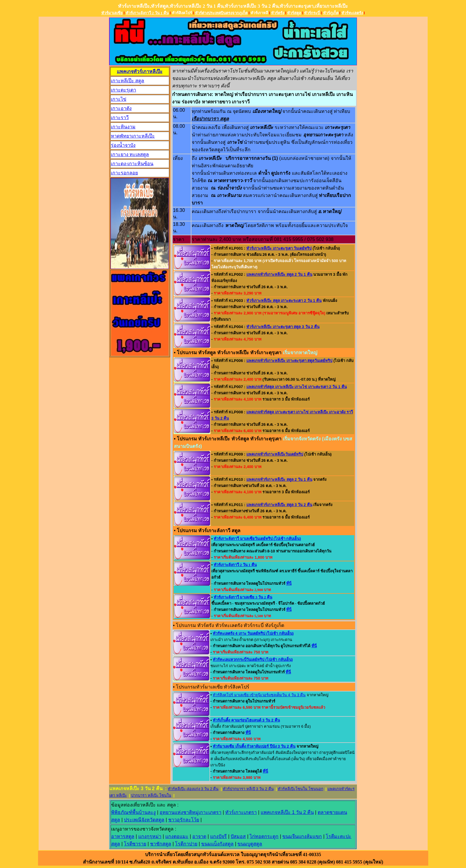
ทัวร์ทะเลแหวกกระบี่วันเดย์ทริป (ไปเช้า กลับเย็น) (253, 660)
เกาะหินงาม (123, 127)
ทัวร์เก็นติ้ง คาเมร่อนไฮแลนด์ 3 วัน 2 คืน (246, 720)
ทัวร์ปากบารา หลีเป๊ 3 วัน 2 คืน (248, 789)
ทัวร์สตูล (294, 13)
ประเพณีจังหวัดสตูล (144, 820)
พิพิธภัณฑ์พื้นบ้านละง (133, 812)
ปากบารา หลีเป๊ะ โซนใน (151, 795)
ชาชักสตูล (161, 844)
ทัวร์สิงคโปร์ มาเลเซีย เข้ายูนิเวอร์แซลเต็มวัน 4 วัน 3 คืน (259, 695)
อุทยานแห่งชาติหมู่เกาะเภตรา (191, 812)
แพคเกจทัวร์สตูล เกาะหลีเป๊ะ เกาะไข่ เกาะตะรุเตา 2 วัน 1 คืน (297, 387)
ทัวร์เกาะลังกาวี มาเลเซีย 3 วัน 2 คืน (243, 597)
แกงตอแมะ (177, 836)
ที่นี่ (289, 583)
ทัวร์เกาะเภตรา (241, 812)
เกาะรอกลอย (124, 173)
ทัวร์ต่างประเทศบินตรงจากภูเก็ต (221, 13)
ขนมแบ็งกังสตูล (217, 844)
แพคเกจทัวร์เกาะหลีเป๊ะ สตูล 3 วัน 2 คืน (279, 505)
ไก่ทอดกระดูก (264, 836)
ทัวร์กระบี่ (312, 13)
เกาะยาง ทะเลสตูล (130, 154)
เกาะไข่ (119, 99)
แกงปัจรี (218, 836)
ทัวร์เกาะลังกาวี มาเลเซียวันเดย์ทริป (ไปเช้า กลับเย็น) (257, 539)
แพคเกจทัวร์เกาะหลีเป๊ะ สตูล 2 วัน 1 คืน (279, 274)
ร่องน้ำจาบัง (123, 145)
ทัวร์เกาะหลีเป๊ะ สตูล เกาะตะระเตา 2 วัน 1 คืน (284, 301)
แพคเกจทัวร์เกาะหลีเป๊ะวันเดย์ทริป (275, 454)
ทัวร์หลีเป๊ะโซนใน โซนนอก (301, 789)
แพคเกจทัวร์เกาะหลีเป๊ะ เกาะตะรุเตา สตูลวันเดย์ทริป (289, 361)
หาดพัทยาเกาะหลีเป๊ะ (133, 136)
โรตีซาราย (135, 844)
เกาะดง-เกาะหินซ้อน (132, 164)
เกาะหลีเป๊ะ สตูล (127, 81)
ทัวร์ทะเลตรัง (352, 13)
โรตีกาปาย (186, 844)
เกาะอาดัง (121, 108)
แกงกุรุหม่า (150, 836)
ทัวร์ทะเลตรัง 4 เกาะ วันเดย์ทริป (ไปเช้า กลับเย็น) (253, 633)
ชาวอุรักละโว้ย (184, 820)
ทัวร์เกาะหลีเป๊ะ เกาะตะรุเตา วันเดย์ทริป (279, 248)
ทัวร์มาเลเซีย (112, 13)
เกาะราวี (120, 118)
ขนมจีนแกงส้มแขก (302, 836)
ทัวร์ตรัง (278, 13)
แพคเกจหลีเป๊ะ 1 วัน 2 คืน (287, 812)
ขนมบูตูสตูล (250, 844)
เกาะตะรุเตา (123, 90)
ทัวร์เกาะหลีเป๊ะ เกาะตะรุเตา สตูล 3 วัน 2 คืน (283, 327)
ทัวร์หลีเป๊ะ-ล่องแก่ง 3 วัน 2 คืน (193, 789)
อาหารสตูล (123, 836)
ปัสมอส (238, 836)
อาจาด (199, 836)
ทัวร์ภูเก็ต (331, 13)
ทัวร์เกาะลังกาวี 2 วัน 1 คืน (147, 13)
